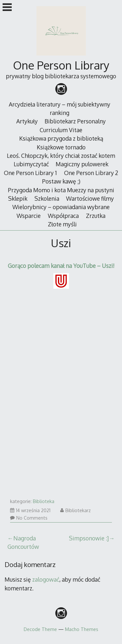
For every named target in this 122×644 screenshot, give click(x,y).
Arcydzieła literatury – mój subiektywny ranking (60, 108)
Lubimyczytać (31, 164)
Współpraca (63, 216)
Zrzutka (96, 216)
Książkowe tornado (61, 147)
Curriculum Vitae (61, 130)
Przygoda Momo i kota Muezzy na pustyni (61, 190)
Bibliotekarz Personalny (75, 121)
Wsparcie (29, 216)
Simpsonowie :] (89, 538)
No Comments (29, 518)
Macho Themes (82, 629)
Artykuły (27, 121)
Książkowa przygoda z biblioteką (61, 138)
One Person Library (61, 65)
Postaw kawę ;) (61, 181)
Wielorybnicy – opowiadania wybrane (61, 207)
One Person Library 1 (30, 173)
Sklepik (18, 198)
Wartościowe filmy (90, 198)
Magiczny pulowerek (82, 164)
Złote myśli (62, 224)
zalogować (46, 579)
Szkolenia (47, 198)
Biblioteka (44, 501)
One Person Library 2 (91, 173)
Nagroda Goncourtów (23, 542)
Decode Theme (40, 629)
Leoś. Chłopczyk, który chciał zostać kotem (61, 156)
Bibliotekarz (75, 510)
